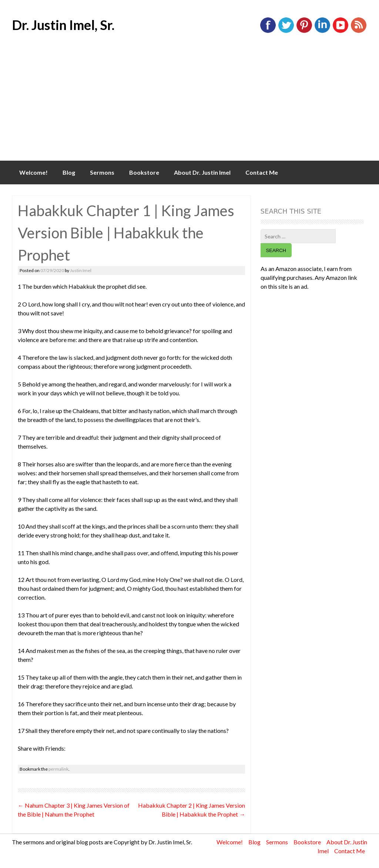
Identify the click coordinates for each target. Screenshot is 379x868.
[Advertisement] (189, 105)
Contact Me (262, 172)
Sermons (102, 172)
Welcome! (33, 172)
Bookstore (144, 172)
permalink (58, 769)
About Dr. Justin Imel (202, 172)
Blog (69, 172)
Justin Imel (81, 270)
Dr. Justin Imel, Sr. (63, 25)
